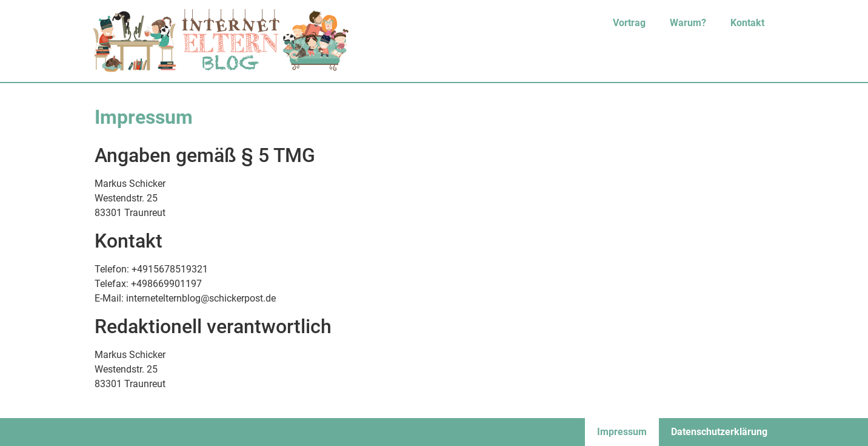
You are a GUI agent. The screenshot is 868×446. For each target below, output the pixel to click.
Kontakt (747, 23)
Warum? (688, 23)
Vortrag (629, 23)
